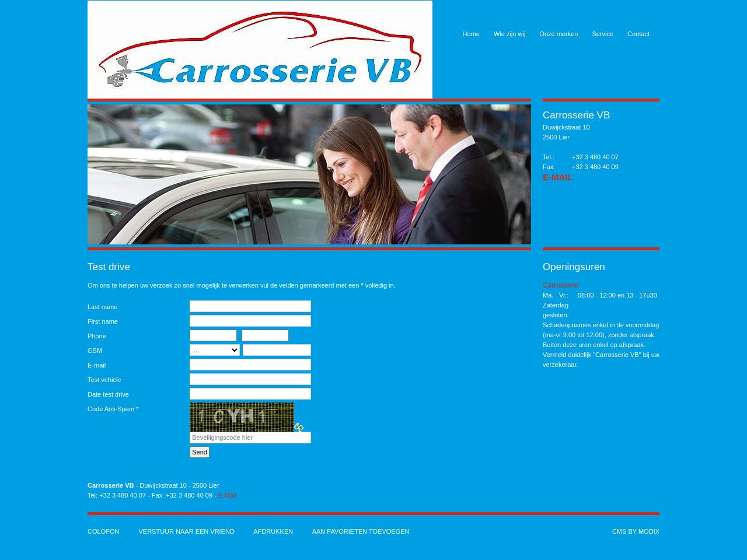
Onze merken (558, 34)
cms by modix (636, 531)
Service (603, 34)
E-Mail (558, 177)
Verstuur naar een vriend (186, 531)
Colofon (103, 531)
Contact (638, 34)
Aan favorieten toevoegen (361, 531)
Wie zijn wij (509, 34)
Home (471, 34)
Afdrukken (273, 531)
